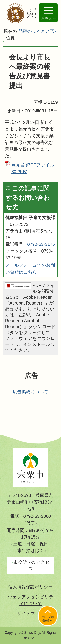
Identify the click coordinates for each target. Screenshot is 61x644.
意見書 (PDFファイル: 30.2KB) (34, 168)
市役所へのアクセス (31, 565)
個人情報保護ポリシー (30, 587)
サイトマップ (31, 613)
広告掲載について (31, 392)
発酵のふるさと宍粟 (39, 31)
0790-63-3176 (41, 244)
